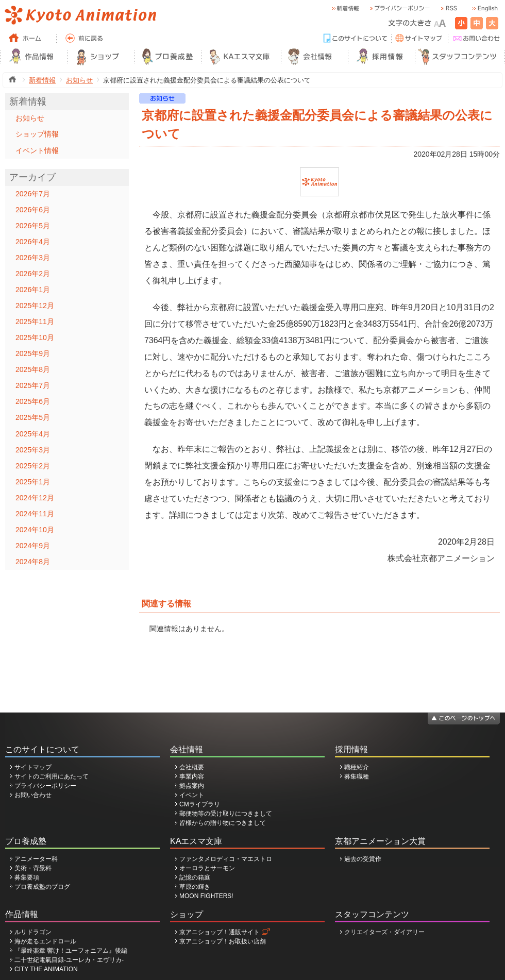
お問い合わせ (33, 795)
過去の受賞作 (363, 859)
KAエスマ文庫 (196, 841)
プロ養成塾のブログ (42, 887)
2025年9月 (33, 353)
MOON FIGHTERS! (206, 896)
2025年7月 (33, 385)
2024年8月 (33, 562)
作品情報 (22, 914)
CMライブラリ (200, 804)
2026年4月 (33, 242)
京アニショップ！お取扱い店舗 (223, 941)
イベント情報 (37, 150)
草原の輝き (195, 887)
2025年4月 (33, 434)
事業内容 (192, 776)
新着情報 (42, 80)
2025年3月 (33, 450)
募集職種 (357, 776)
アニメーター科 (36, 859)
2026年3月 (33, 258)
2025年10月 (35, 337)
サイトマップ (33, 767)
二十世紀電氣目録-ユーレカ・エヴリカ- (69, 960)
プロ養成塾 (26, 841)
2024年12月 (35, 498)
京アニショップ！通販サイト (220, 932)
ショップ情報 (37, 134)
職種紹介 (357, 767)
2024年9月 (33, 546)
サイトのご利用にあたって (52, 776)
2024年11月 (35, 514)
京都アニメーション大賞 (380, 841)
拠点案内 (192, 786)
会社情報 (187, 749)
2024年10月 (35, 530)
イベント (192, 795)
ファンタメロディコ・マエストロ (226, 859)
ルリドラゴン (33, 932)
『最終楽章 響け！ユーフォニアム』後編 (71, 951)
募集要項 (27, 877)
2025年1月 (33, 482)
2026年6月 (33, 210)
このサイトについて (42, 749)
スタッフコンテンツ (372, 914)
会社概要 (192, 767)
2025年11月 (35, 322)
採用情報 (351, 749)
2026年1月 (33, 290)
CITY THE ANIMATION (46, 969)
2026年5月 (33, 226)
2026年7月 (33, 194)
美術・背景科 (33, 868)
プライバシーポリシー (45, 786)
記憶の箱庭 (195, 877)
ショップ (187, 914)
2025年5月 (33, 417)
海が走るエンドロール (45, 941)
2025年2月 (33, 466)
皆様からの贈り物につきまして (223, 823)
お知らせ (79, 80)
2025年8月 (33, 369)
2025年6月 (33, 401)
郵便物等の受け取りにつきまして (226, 814)
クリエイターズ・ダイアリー (384, 932)
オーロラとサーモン (207, 868)
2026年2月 (33, 274)
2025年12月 (35, 306)
